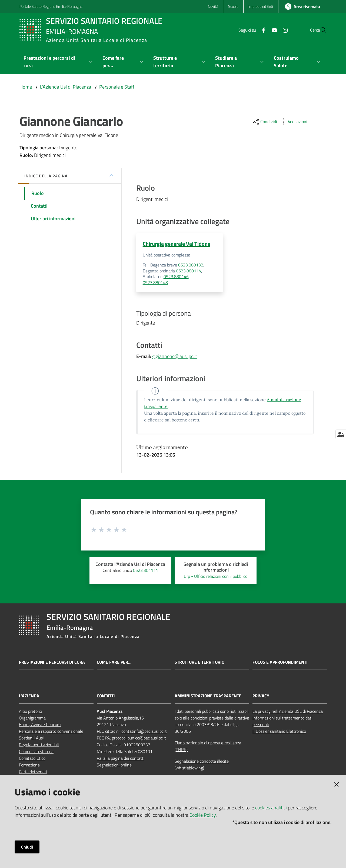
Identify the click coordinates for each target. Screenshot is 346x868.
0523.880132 (191, 265)
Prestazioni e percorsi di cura (52, 662)
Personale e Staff (117, 87)
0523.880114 (189, 271)
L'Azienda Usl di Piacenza (66, 87)
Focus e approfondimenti (280, 662)
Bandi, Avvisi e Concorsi (40, 725)
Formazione (29, 765)
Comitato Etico (32, 758)
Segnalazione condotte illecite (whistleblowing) (202, 765)
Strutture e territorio (199, 662)
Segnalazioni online (114, 765)
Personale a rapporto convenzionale (51, 732)
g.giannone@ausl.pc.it (175, 357)
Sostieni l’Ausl (31, 738)
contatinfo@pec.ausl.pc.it (144, 732)
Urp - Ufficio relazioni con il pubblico (216, 576)
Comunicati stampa (36, 752)
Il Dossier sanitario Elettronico (279, 732)
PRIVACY (261, 696)
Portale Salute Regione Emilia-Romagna (51, 6)
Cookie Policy (203, 815)
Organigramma (32, 718)
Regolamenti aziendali (39, 745)
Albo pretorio (30, 711)
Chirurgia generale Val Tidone (177, 244)
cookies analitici (271, 808)
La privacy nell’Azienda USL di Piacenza (288, 711)
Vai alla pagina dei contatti (121, 758)
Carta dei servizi (33, 772)
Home (26, 87)
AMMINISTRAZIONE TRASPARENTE (208, 696)
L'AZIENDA (29, 696)
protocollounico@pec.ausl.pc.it (139, 738)
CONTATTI (106, 696)
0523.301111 (146, 571)
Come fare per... (114, 662)
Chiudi (27, 847)
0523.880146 (176, 277)
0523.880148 (155, 283)
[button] (320, 30)
